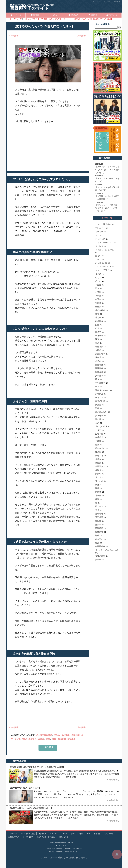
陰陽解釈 (62, 739)
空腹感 (41, 739)
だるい (98, 256)
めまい (98, 281)
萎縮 (97, 499)
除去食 (98, 525)
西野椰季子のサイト (32, 7)
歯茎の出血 (100, 401)
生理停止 (99, 437)
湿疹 (97, 408)
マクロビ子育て (102, 270)
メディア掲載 (108, 834)
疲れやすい (100, 448)
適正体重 (99, 517)
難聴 (97, 535)
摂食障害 (99, 376)
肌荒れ (98, 474)
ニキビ (98, 259)
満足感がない (101, 412)
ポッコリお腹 (101, 263)
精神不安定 (100, 466)
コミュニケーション (104, 243)
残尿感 (98, 405)
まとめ (98, 274)
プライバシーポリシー (105, 1)
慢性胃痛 (99, 365)
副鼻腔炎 (99, 321)
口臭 (97, 328)
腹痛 (97, 488)
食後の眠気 (100, 556)
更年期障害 (100, 383)
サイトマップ (94, 1)
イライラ (99, 232)
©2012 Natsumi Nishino (58, 843)
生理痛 (98, 441)
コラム (54, 15)
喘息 (97, 343)
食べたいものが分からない (107, 550)
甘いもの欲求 (21, 739)
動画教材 (93, 15)
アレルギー (100, 228)
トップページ (16, 15)
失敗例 (98, 350)
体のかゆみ (100, 310)
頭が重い (99, 539)
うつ (97, 235)
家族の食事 (100, 354)
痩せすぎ (32, 739)
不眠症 (98, 296)
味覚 (97, 339)
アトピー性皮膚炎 (44, 735)
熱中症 (98, 419)
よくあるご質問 (28, 837)
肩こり (98, 477)
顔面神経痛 (100, 546)
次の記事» (82, 36)
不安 (97, 288)
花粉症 (98, 496)
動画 (88, 834)
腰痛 (48, 739)
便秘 (97, 314)
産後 (97, 445)
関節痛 (98, 521)
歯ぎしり (99, 397)
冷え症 (57, 735)
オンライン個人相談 (28, 834)
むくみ (98, 277)
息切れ (98, 361)
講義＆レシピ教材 (77, 834)
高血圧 (98, 560)
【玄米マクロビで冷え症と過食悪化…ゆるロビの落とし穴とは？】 (107, 208)
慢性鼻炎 (99, 372)
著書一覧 (97, 834)
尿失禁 (98, 357)
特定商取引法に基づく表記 (46, 837)
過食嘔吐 (99, 514)
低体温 (98, 307)
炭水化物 (75, 735)
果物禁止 (99, 394)
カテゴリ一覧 (106, 218)
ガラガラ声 (100, 239)
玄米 (97, 423)
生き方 (98, 430)
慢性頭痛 (99, 368)
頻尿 (97, 543)
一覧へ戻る (48, 747)
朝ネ (97, 387)
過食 (54, 739)
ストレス (99, 246)
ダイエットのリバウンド (106, 250)
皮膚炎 (98, 459)
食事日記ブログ (13, 837)
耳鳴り (98, 470)
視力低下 (99, 506)
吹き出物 (99, 336)
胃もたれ (99, 481)
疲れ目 (98, 452)
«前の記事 (14, 36)
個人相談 (35, 15)
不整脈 (98, 292)
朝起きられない (102, 390)
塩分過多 (66, 735)
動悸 (97, 325)
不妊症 (98, 285)
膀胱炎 (98, 492)
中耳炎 (98, 299)
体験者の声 (73, 15)
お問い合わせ (117, 1)
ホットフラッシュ (103, 267)
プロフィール (112, 15)
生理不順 (99, 434)
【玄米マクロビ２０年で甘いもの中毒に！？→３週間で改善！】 (107, 170)
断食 (97, 379)
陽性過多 (71, 739)
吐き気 (98, 332)
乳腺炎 (98, 303)
